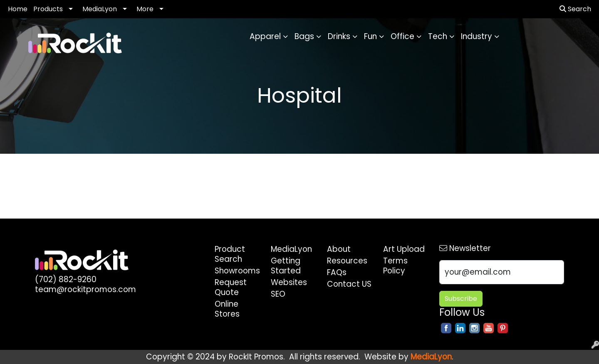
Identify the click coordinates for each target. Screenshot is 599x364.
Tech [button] (438, 36)
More (145, 9)
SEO (278, 294)
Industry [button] (476, 36)
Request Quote (231, 287)
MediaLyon (100, 9)
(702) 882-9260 (66, 279)
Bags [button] (304, 36)
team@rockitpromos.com (85, 289)
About (339, 249)
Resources (347, 261)
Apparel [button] (265, 36)
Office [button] (402, 36)
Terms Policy (395, 266)
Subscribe (461, 299)
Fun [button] (370, 36)
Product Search (230, 254)
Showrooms (237, 271)
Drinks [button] (339, 36)
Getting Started (286, 266)
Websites (289, 282)
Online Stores (227, 309)
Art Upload (404, 249)
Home (18, 9)
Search (575, 9)
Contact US (349, 284)
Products (48, 9)
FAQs (337, 272)
